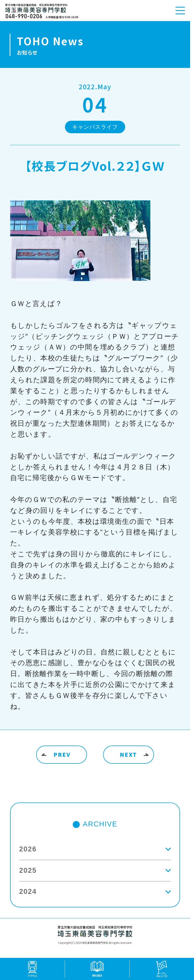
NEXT (128, 754)
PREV (62, 754)
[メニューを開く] (180, 11)
